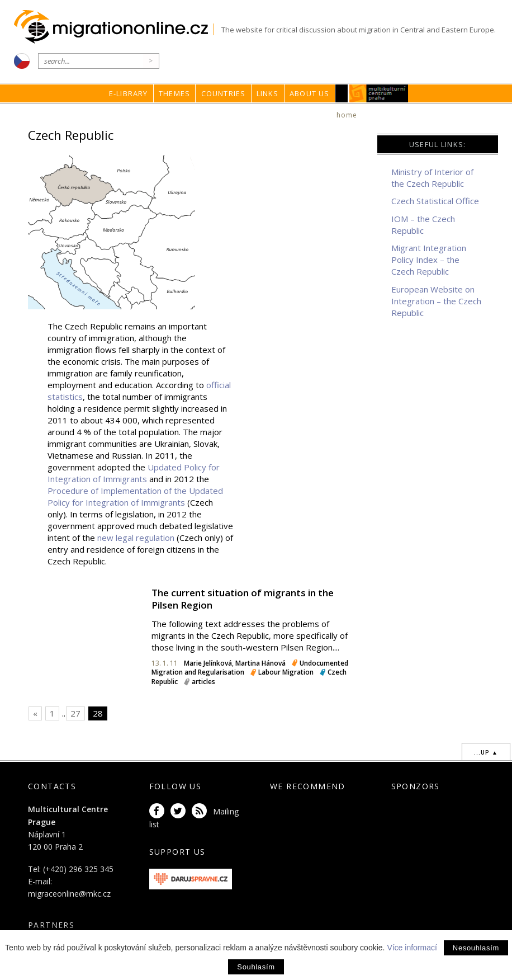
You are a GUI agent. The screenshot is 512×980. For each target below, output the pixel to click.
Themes (174, 93)
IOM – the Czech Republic (423, 225)
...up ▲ (486, 752)
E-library (129, 93)
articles (203, 682)
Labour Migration (286, 672)
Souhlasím (256, 967)
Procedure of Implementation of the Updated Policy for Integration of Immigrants (135, 496)
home (347, 115)
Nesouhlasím (476, 948)
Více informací (412, 948)
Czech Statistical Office (435, 201)
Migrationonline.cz (114, 27)
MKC (379, 93)
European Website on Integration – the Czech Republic (436, 301)
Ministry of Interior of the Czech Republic (432, 178)
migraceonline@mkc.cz (69, 894)
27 (75, 713)
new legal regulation (136, 538)
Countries (224, 93)
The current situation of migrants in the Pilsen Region (243, 599)
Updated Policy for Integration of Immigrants (134, 473)
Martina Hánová (260, 663)
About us (310, 93)
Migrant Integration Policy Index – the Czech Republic (429, 260)
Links (268, 93)
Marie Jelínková (208, 663)
